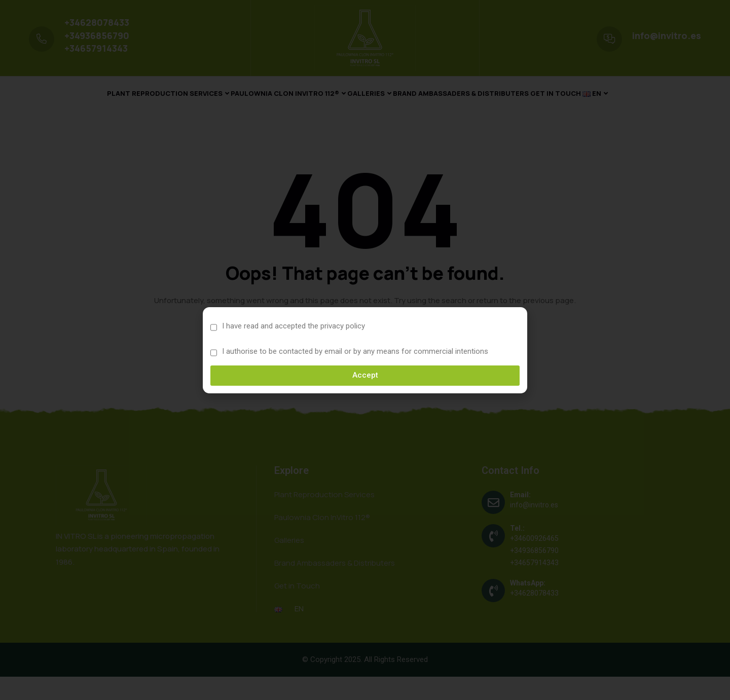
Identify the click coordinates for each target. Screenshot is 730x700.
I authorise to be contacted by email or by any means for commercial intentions (355, 351)
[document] (365, 350)
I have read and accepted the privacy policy (294, 326)
